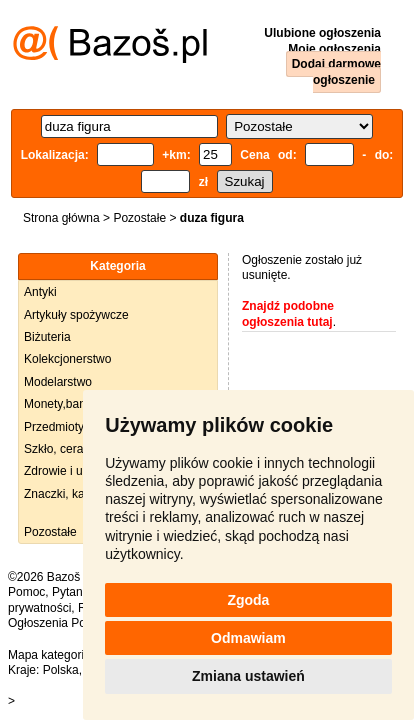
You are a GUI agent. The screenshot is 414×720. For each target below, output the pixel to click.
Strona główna (61, 218)
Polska (61, 670)
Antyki (40, 292)
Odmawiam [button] (248, 638)
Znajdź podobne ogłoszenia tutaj (288, 314)
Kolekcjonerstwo (67, 359)
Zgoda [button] (248, 600)
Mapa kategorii (47, 655)
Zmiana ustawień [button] (248, 676)
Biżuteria (47, 337)
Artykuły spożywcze (76, 315)
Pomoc (26, 592)
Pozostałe (139, 218)
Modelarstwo (58, 382)
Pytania (72, 592)
